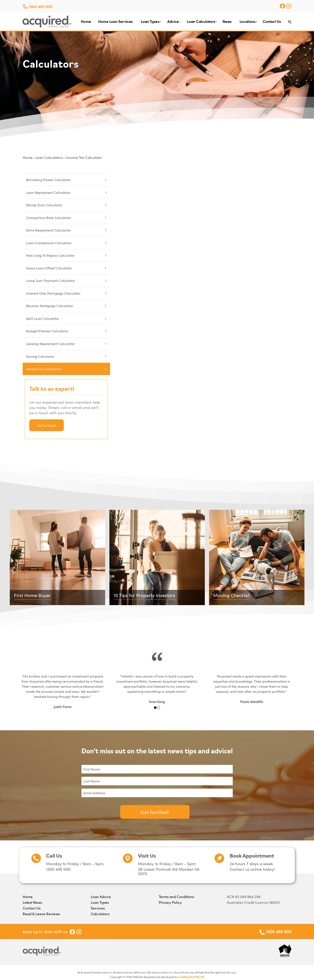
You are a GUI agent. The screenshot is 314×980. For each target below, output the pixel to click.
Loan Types (150, 21)
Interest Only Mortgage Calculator (53, 293)
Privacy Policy (170, 902)
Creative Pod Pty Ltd (191, 977)
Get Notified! (155, 812)
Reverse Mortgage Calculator (50, 306)
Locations (248, 21)
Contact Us (272, 21)
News (227, 21)
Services (98, 908)
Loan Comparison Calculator (49, 243)
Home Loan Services (115, 21)
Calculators (100, 914)
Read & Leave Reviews (41, 914)
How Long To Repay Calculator (50, 255)
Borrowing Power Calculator (48, 180)
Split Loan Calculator (43, 318)
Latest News (32, 902)
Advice (173, 21)
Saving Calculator (40, 356)
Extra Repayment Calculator (48, 230)
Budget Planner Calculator (47, 331)
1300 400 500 (41, 6)
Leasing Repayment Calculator (51, 344)
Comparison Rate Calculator (49, 218)
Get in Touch (47, 425)
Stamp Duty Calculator (44, 205)
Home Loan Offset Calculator (49, 268)
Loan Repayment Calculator (48, 192)
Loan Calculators (201, 21)
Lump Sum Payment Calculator (51, 280)
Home (86, 21)
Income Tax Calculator (84, 157)
